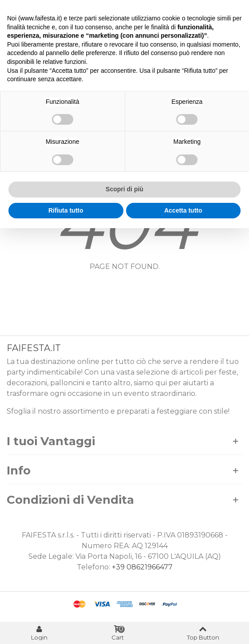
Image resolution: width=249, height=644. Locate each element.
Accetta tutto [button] (183, 210)
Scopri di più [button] (124, 189)
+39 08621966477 (142, 567)
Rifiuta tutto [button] (66, 210)
